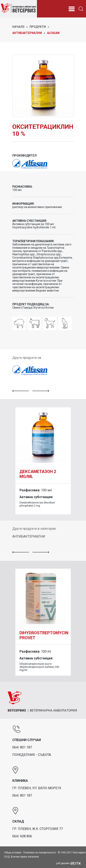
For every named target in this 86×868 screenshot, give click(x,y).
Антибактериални (27, 33)
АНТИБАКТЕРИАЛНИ (29, 536)
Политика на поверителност (40, 853)
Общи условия (13, 853)
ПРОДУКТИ (38, 27)
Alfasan (53, 33)
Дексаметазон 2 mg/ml (38, 474)
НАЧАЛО (18, 27)
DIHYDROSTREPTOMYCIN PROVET (44, 635)
